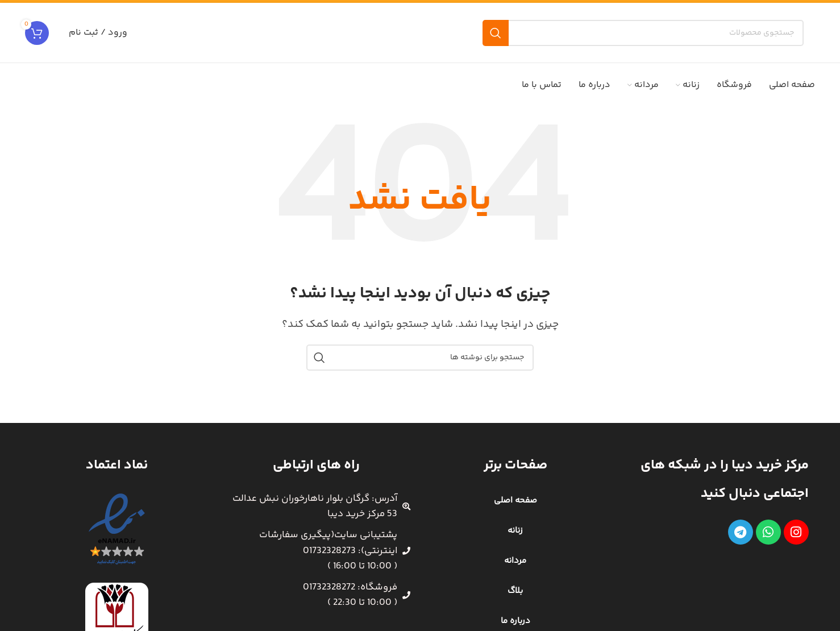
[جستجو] (643, 33)
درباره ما (515, 621)
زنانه (515, 531)
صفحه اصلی (515, 501)
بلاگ (515, 591)
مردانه (515, 561)
